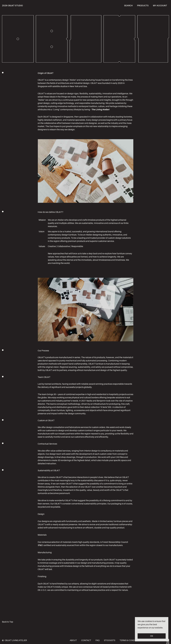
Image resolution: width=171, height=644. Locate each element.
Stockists (110, 640)
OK (152, 636)
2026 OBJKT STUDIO (12, 6)
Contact (86, 640)
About (73, 640)
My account (160, 6)
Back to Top (8, 622)
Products (143, 6)
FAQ (98, 640)
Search (128, 6)
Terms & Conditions (130, 640)
